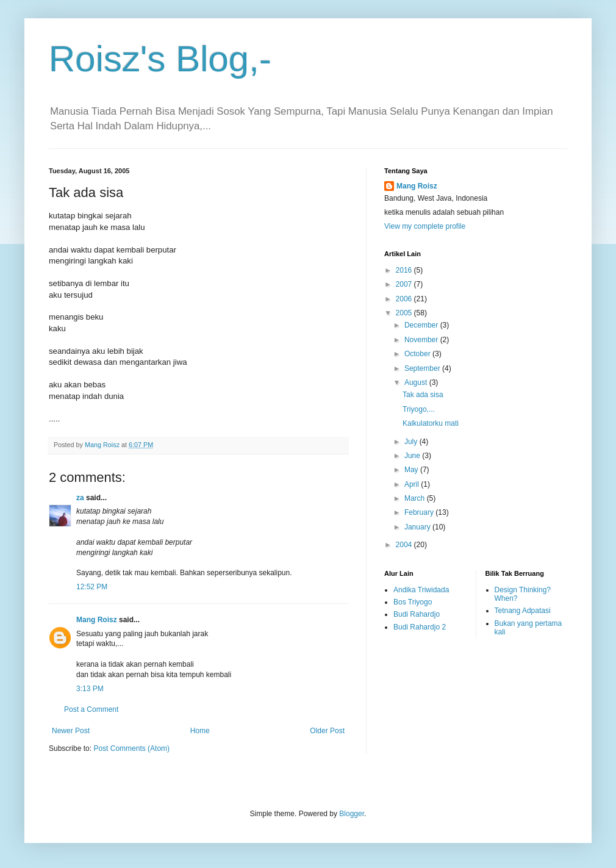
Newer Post (71, 731)
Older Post (327, 731)
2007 (405, 284)
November (422, 340)
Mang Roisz (97, 620)
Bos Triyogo (413, 602)
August (417, 382)
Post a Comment (91, 709)
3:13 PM (90, 689)
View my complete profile (425, 226)
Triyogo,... (419, 409)
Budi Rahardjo (417, 614)
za (80, 498)
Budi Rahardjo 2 (420, 627)
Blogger (352, 814)
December (422, 325)
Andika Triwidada (421, 590)
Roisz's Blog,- (160, 59)
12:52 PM (92, 587)
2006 (405, 299)
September (423, 368)
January (418, 527)
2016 (405, 270)
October (418, 354)
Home (200, 731)
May (412, 470)
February (420, 512)
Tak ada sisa (423, 395)
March (416, 498)
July (412, 442)
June (413, 456)
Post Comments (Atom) (131, 748)
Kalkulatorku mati (431, 423)
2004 (405, 545)
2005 (405, 313)
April (413, 484)
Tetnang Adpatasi (523, 611)
